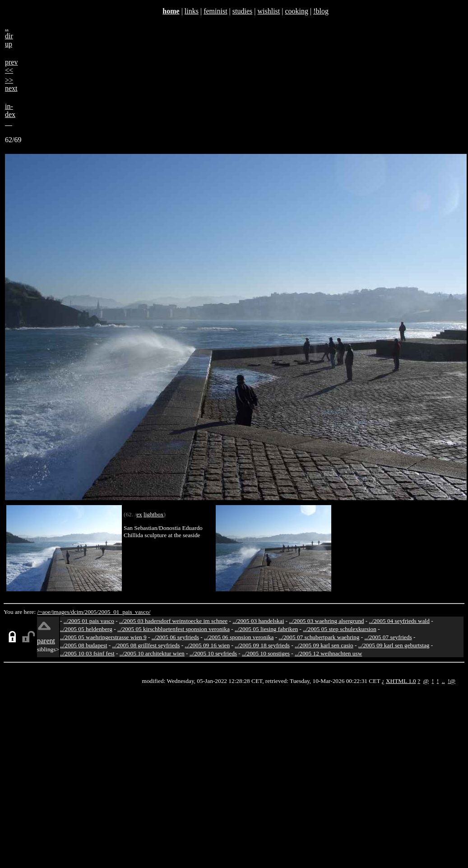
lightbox (153, 514)
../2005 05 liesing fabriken (266, 629)
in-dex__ (10, 114)
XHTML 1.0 (401, 681)
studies (242, 11)
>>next (11, 84)
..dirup (9, 36)
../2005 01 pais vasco (89, 621)
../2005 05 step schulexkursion (340, 629)
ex (139, 514)
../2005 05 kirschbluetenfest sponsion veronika (174, 629)
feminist (215, 11)
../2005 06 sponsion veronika (239, 637)
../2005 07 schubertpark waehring (319, 637)
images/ (62, 612)
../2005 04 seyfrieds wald (399, 621)
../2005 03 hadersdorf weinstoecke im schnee (173, 621)
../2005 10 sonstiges (266, 653)
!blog (321, 11)
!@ (452, 681)
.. (443, 681)
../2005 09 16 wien (208, 645)
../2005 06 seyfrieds (175, 637)
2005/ (91, 612)
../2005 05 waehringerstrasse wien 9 (103, 637)
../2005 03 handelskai (258, 621)
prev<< (11, 66)
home (171, 11)
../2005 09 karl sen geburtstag (394, 645)
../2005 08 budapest (83, 645)
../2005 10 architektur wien (152, 653)
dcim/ (78, 612)
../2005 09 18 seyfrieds (262, 645)
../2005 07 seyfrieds (388, 637)
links (192, 11)
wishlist (269, 11)
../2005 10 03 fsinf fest (87, 653)
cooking (297, 11)
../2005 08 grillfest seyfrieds (146, 645)
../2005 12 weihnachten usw (328, 653)
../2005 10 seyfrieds (213, 653)
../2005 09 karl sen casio (324, 645)
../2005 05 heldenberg (86, 629)
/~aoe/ (45, 612)
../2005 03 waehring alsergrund (327, 621)
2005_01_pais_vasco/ (125, 612)
